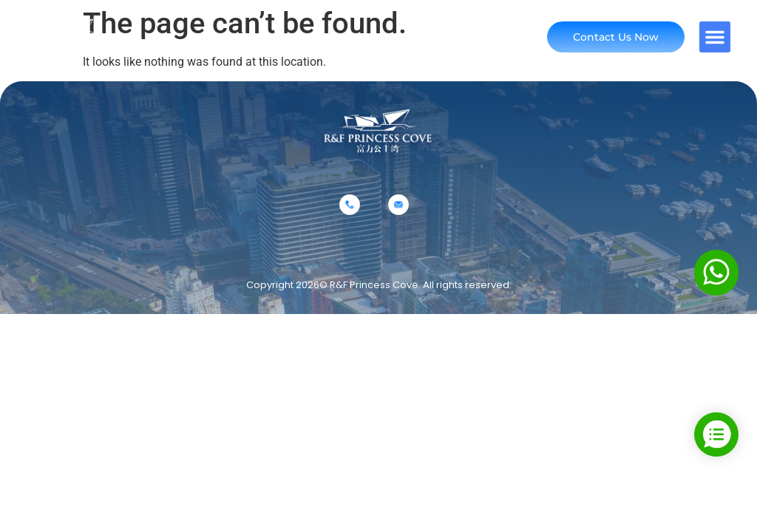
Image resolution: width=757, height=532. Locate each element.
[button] (715, 37)
